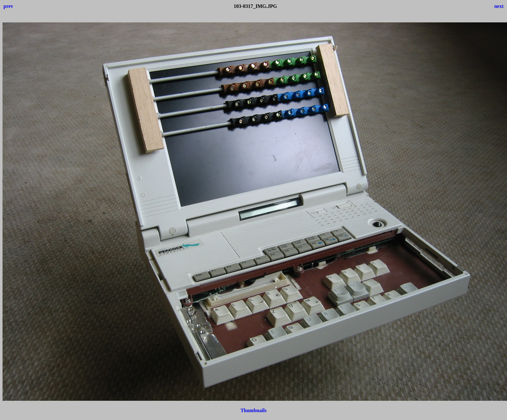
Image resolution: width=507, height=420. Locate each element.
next (499, 6)
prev (8, 6)
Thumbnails (254, 410)
